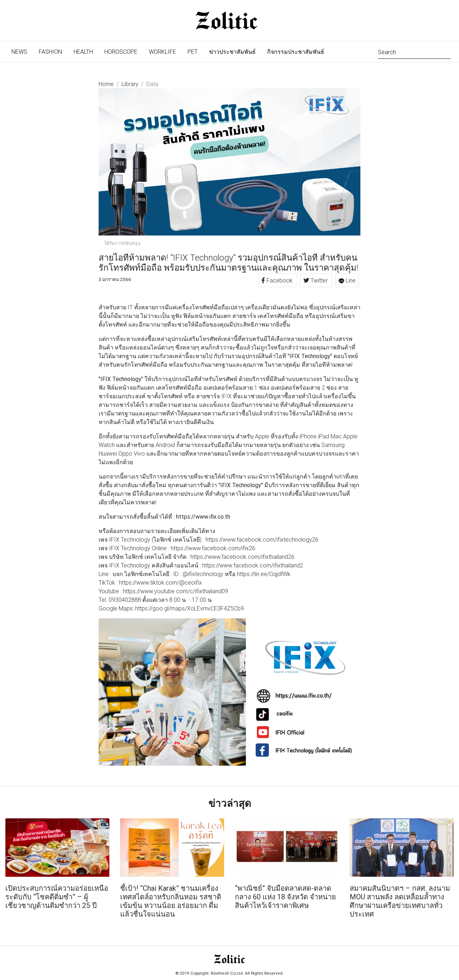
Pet (193, 52)
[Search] (414, 51)
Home (106, 84)
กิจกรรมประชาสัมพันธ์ (296, 52)
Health (83, 52)
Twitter (316, 280)
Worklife (162, 52)
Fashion (50, 52)
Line (347, 280)
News (22, 51)
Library (130, 84)
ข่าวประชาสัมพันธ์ (232, 52)
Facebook (278, 280)
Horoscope (121, 52)
